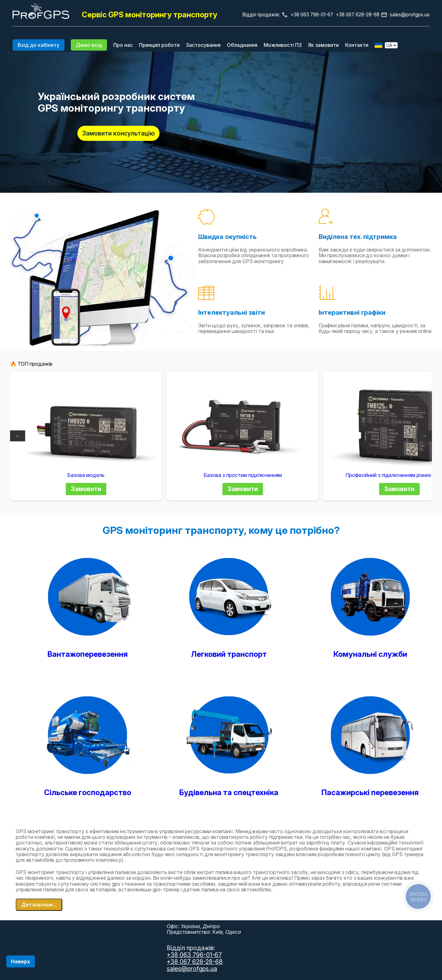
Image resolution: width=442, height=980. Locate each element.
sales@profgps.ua (410, 15)
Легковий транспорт (229, 654)
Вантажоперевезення (88, 654)
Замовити (86, 489)
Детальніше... (39, 905)
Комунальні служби (370, 654)
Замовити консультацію (118, 133)
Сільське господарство (88, 792)
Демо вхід (89, 45)
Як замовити (323, 45)
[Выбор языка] (391, 45)
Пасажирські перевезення (370, 792)
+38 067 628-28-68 (195, 962)
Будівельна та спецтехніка (229, 792)
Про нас (123, 45)
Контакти (357, 45)
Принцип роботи (159, 45)
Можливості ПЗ (283, 45)
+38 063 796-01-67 (194, 955)
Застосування (203, 45)
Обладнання (242, 45)
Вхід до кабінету (39, 45)
